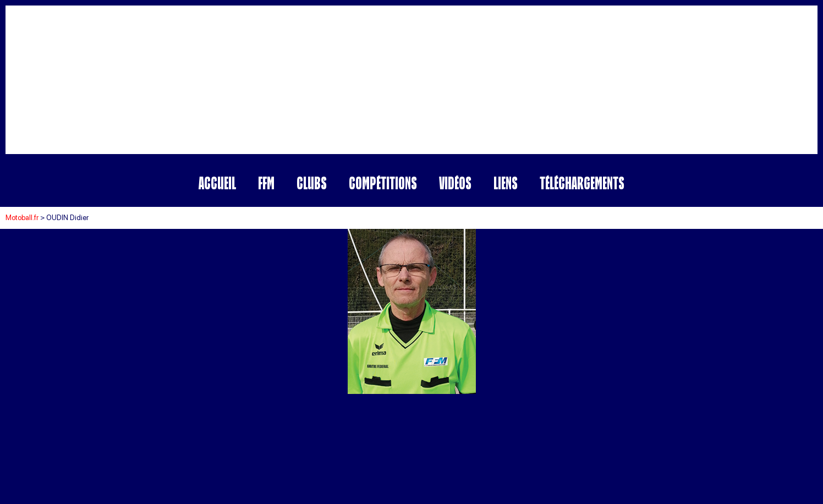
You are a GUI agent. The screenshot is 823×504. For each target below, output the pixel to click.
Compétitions (383, 183)
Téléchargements (582, 183)
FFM (266, 183)
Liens (506, 183)
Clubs (312, 183)
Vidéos (455, 183)
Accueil (217, 183)
